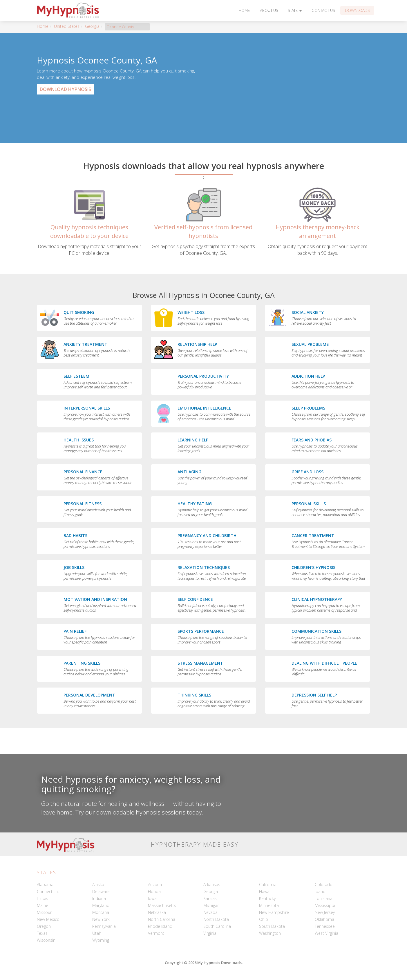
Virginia (210, 933)
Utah (97, 933)
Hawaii (265, 891)
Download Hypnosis (65, 89)
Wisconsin (46, 940)
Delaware (101, 891)
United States (67, 26)
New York (101, 919)
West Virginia (326, 933)
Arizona (155, 884)
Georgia (92, 26)
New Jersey (325, 912)
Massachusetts (162, 905)
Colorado (324, 884)
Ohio (264, 919)
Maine (42, 905)
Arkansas (212, 884)
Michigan (211, 905)
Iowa (152, 898)
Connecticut (48, 891)
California (268, 884)
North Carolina (162, 919)
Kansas (210, 898)
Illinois (42, 898)
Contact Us (323, 10)
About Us (269, 10)
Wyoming (101, 940)
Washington (270, 933)
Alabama (45, 884)
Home (244, 10)
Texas (42, 933)
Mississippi (325, 905)
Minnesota (269, 905)
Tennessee (325, 926)
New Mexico (48, 919)
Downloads (357, 10)
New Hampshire (274, 912)
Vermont (156, 933)
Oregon (44, 926)
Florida (154, 891)
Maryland (101, 905)
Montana (101, 912)
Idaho (320, 891)
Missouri (45, 912)
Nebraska (157, 912)
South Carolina (217, 926)
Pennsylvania (104, 926)
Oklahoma (324, 919)
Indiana (99, 898)
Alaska (98, 884)
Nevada (210, 912)
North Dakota (216, 919)
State (295, 10)
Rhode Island (160, 926)
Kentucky (267, 898)
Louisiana (324, 898)
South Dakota (272, 926)
